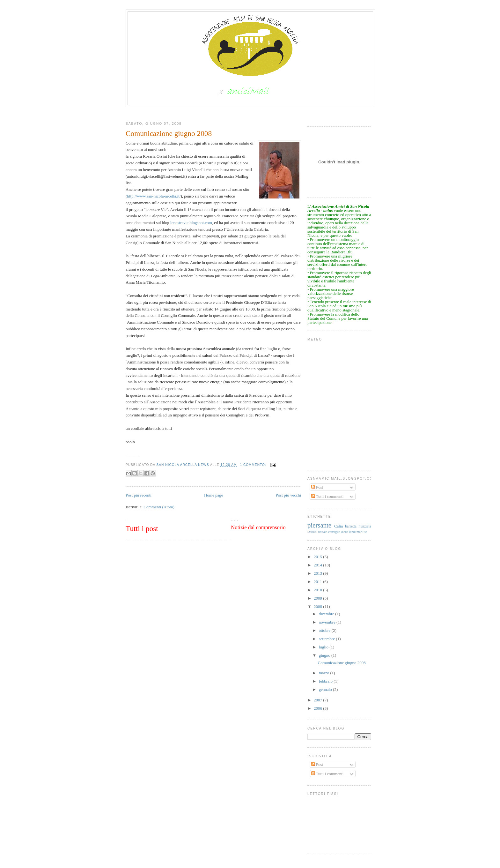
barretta (351, 526)
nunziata (365, 526)
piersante (319, 525)
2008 (318, 606)
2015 (318, 557)
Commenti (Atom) (159, 507)
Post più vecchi (288, 495)
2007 (318, 700)
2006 (318, 708)
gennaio (326, 689)
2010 (318, 590)
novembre (328, 622)
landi (353, 532)
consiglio (334, 532)
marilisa (362, 532)
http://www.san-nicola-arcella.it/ (154, 196)
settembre (327, 639)
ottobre (325, 630)
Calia (338, 526)
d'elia (345, 532)
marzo (325, 673)
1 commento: (254, 465)
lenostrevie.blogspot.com (191, 223)
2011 (318, 582)
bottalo (323, 532)
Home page (214, 495)
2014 (318, 565)
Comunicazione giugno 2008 (342, 663)
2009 (318, 598)
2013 (318, 573)
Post (317, 487)
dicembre (327, 614)
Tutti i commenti (327, 496)
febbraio (326, 681)
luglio (324, 647)
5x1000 (312, 532)
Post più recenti (139, 495)
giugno (325, 655)
